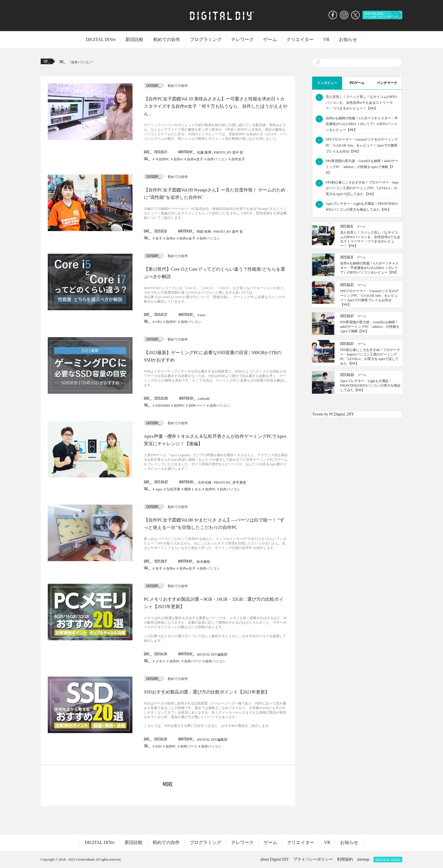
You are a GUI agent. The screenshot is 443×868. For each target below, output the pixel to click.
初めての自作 (167, 39)
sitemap (363, 859)
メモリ (160, 661)
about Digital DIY (275, 859)
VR (326, 39)
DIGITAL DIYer (101, 39)
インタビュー (327, 83)
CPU (159, 322)
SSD (158, 746)
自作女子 (238, 159)
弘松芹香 (173, 489)
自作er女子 (195, 159)
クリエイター (300, 39)
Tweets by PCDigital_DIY (333, 414)
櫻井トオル (193, 489)
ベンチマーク (387, 83)
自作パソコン (81, 62)
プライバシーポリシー (313, 859)
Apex (159, 489)
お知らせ (348, 39)
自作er (178, 159)
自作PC (171, 322)
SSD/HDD (163, 406)
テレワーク (242, 39)
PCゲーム (357, 83)
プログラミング (206, 39)
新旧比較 (134, 39)
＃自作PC (163, 159)
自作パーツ (197, 406)
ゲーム (270, 39)
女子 (159, 238)
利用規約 (345, 859)
